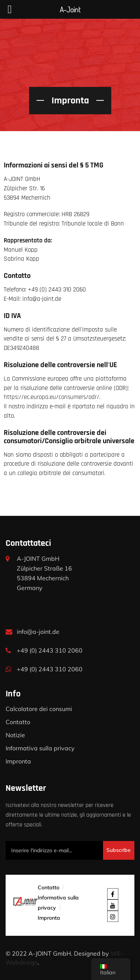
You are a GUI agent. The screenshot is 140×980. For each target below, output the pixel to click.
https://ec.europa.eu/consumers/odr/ (52, 397)
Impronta (18, 761)
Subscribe (119, 850)
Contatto (18, 722)
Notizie (15, 735)
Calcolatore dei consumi (39, 709)
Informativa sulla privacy (40, 748)
